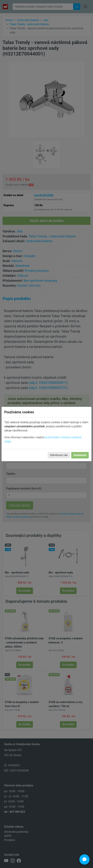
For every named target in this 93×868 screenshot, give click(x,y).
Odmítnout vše (59, 455)
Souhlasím (80, 455)
